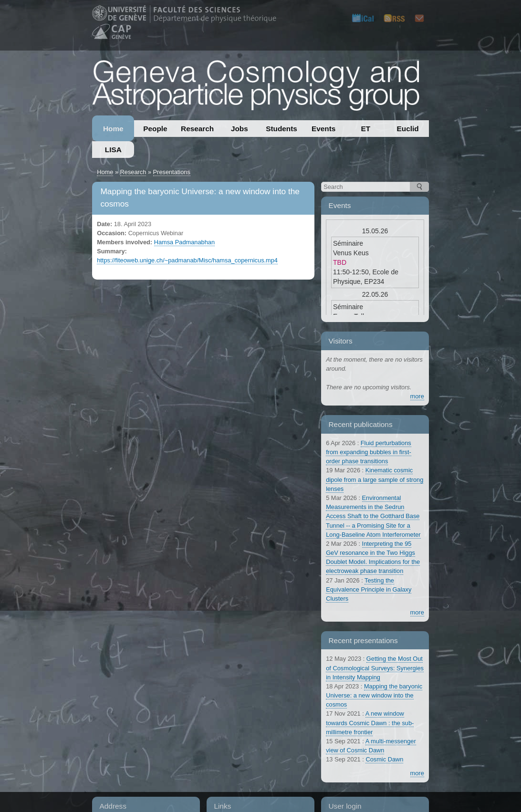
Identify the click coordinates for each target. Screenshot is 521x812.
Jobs (240, 129)
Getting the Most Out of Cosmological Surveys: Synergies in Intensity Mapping (375, 668)
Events (323, 129)
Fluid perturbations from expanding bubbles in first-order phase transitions (369, 452)
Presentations (172, 172)
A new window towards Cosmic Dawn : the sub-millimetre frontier (370, 723)
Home (113, 129)
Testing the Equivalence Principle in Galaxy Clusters (369, 589)
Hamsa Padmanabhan (184, 242)
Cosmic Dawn (384, 759)
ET (366, 129)
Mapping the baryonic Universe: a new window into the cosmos (374, 695)
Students (281, 129)
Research (197, 129)
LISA (113, 150)
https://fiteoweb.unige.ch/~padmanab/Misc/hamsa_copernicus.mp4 (187, 260)
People (155, 129)
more (417, 396)
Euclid (408, 129)
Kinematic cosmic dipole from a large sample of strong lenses (375, 479)
